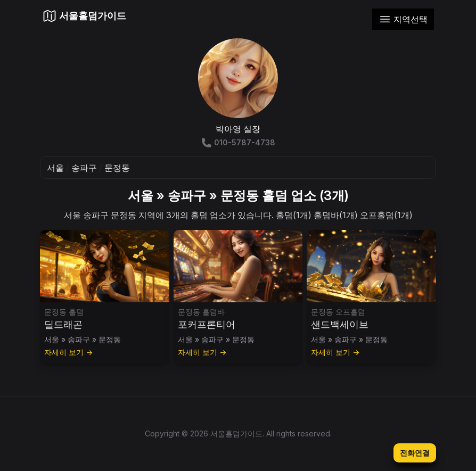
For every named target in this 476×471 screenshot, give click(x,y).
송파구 (84, 168)
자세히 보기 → (68, 352)
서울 (55, 168)
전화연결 (415, 453)
